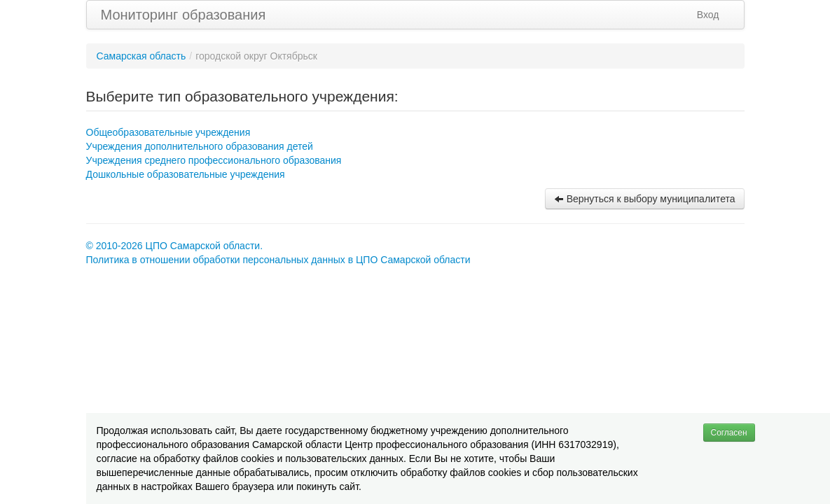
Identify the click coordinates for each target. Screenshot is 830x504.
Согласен (729, 433)
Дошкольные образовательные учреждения (186, 174)
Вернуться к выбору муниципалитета (645, 199)
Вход (708, 15)
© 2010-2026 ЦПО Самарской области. (175, 246)
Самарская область (141, 56)
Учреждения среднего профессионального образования (214, 160)
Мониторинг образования (184, 15)
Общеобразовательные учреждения (168, 132)
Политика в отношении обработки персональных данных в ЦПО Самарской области (278, 260)
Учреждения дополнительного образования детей (200, 146)
